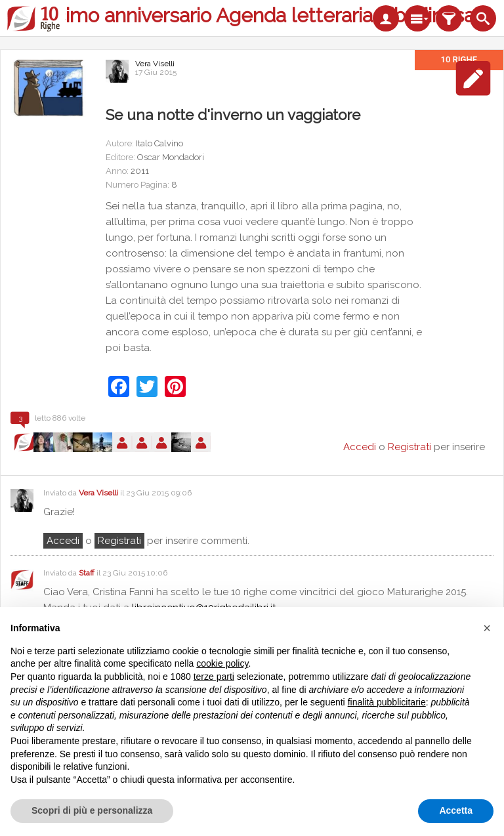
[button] (487, 628)
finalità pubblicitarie (387, 702)
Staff (87, 573)
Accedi (63, 541)
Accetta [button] (456, 810)
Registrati (409, 447)
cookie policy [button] (222, 663)
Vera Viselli (155, 64)
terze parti (214, 677)
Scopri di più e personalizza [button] (92, 810)
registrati (119, 541)
